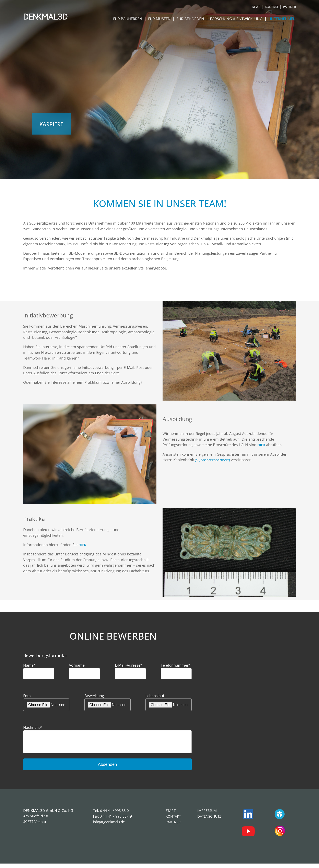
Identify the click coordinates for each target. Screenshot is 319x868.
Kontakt (272, 7)
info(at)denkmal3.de (110, 826)
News (256, 7)
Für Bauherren (128, 19)
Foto (27, 696)
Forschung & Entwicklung (237, 19)
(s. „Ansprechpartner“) (214, 460)
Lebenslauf (155, 696)
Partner (289, 7)
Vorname (77, 665)
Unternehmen (282, 19)
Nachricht (33, 727)
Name (29, 665)
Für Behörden (191, 19)
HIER (261, 445)
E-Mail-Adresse (129, 665)
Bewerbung (94, 696)
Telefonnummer (176, 665)
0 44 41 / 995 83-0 (115, 815)
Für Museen (160, 19)
